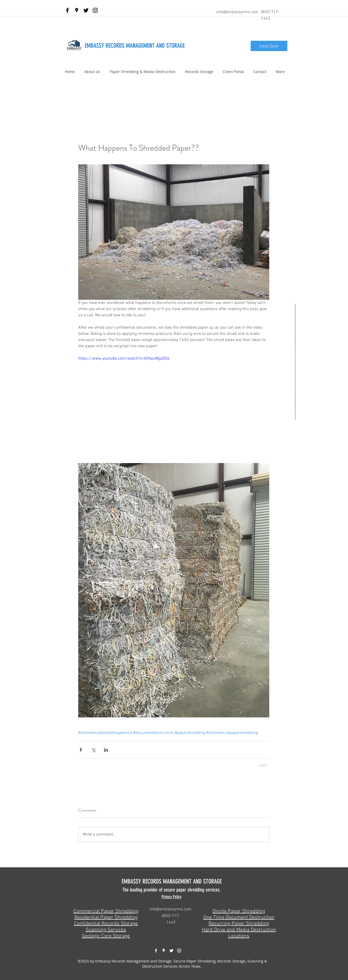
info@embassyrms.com (237, 12)
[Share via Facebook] (81, 750)
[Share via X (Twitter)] (93, 750)
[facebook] (67, 10)
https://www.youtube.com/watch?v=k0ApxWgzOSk (124, 359)
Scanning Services (106, 930)
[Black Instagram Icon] (95, 10)
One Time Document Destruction (239, 918)
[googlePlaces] (77, 10)
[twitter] (86, 10)
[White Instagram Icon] (179, 951)
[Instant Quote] (269, 46)
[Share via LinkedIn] (106, 750)
